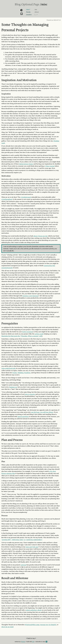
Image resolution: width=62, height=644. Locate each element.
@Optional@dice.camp (32, 625)
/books (28, 12)
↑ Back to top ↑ (31, 638)
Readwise (27, 373)
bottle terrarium (27, 332)
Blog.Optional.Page (27, 4)
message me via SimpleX (48, 625)
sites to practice (30, 394)
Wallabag (21, 373)
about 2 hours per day (41, 236)
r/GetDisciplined (7, 199)
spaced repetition (23, 416)
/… (35, 15)
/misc (44, 4)
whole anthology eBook (34, 610)
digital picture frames (26, 164)
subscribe (38, 642)
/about (37, 12)
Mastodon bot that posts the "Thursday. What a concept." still (22, 336)
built (28, 642)
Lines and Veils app (32, 547)
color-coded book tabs (9, 368)
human (23, 642)
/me (36, 9)
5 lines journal (50, 166)
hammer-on (13, 387)
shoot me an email (7, 627)
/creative (29, 15)
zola (33, 642)
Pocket (15, 373)
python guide (39, 334)
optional (24, 565)
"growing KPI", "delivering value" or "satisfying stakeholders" (22, 540)
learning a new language (31, 296)
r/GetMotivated (26, 197)
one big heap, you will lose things (42, 412)
